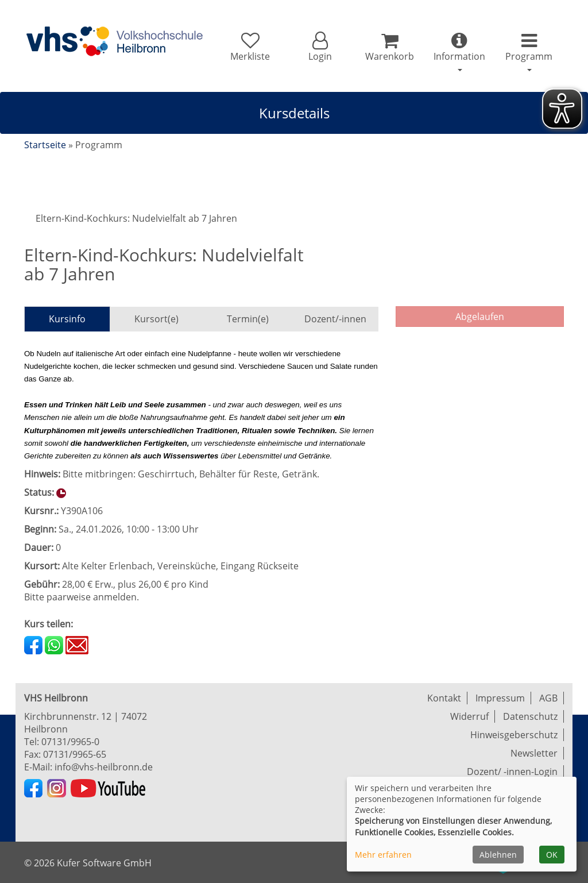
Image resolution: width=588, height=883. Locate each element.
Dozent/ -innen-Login (512, 772)
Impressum (500, 698)
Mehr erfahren (383, 855)
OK (552, 855)
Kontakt (444, 698)
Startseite (45, 145)
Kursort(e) (156, 319)
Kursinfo (67, 319)
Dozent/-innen (335, 319)
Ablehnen (498, 855)
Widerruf (469, 716)
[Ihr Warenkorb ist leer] (390, 47)
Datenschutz (530, 716)
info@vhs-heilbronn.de (104, 767)
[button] (320, 47)
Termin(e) (248, 319)
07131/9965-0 (70, 742)
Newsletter (534, 753)
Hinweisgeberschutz (514, 735)
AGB (548, 698)
